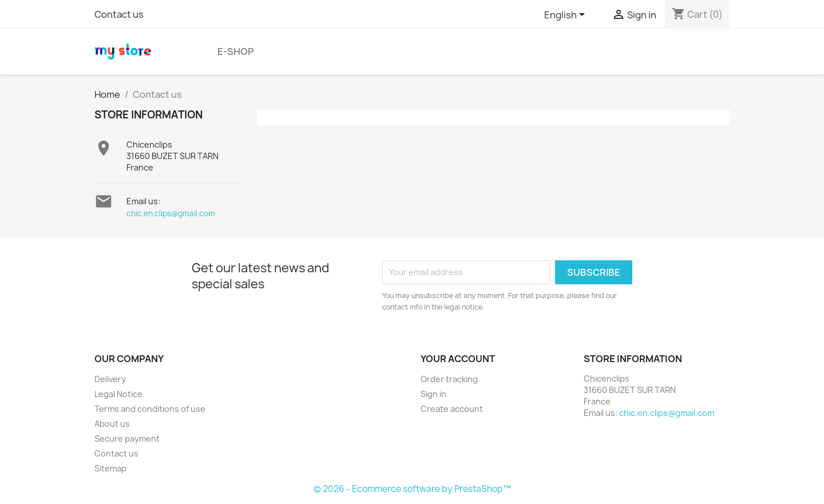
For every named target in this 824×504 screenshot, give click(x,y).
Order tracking (449, 379)
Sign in (433, 394)
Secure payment (127, 438)
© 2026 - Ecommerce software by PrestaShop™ (412, 489)
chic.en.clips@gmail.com (171, 213)
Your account (458, 359)
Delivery (110, 379)
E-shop (235, 51)
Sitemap (110, 468)
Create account (452, 409)
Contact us (119, 14)
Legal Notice (118, 394)
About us (112, 424)
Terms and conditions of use (150, 409)
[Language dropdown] (566, 15)
